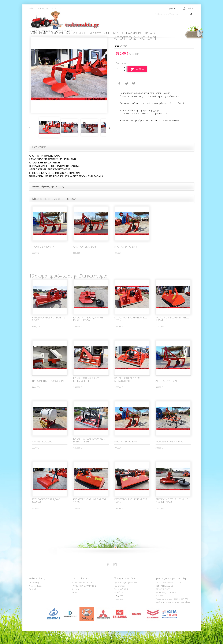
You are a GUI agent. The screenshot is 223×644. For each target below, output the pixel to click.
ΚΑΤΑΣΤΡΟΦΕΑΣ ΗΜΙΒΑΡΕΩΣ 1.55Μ (90, 514)
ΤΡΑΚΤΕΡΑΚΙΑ (38, 33)
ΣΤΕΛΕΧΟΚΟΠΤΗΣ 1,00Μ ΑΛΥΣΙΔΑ (46, 514)
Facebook (108, 577)
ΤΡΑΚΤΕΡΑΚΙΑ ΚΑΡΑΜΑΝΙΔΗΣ (84, 599)
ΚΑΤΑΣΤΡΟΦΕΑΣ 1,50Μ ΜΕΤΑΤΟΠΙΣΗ (127, 392)
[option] (69, 88)
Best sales (34, 602)
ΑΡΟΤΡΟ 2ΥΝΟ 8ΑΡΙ (126, 259)
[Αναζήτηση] (174, 14)
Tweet (126, 97)
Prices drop (34, 595)
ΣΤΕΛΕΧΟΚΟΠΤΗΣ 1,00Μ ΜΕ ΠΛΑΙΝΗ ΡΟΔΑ (172, 514)
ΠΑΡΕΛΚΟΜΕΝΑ (60, 33)
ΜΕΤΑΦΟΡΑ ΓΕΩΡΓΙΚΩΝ (82, 595)
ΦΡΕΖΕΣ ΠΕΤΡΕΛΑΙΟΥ (87, 33)
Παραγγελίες (119, 599)
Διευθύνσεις (119, 605)
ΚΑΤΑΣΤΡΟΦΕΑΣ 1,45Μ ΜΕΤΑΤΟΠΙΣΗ (86, 392)
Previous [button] (28, 140)
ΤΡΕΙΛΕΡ (150, 33)
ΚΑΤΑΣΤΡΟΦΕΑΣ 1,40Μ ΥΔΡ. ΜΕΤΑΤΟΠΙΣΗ (89, 453)
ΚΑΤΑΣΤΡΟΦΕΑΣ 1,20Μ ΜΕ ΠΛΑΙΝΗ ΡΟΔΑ (88, 332)
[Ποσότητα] (120, 82)
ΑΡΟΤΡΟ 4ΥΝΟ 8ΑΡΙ (84, 259)
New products (35, 599)
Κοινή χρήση (119, 97)
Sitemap (75, 602)
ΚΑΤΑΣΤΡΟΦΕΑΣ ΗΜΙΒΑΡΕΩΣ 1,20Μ (131, 332)
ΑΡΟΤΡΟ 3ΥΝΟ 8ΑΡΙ (43, 259)
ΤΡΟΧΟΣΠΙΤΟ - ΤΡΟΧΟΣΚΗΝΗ (49, 394)
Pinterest (134, 97)
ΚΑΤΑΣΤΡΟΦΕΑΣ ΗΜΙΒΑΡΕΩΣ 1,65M (131, 514)
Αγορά (137, 82)
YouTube (115, 577)
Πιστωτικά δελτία (121, 602)
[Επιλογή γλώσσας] (171, 8)
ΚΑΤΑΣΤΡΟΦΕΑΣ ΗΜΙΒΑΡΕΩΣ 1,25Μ (172, 332)
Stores (74, 605)
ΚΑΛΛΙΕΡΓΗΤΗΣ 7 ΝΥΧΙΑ (169, 454)
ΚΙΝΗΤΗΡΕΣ (111, 33)
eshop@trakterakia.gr (181, 615)
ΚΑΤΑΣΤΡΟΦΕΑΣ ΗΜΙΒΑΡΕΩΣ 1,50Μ (48, 332)
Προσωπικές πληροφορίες (125, 595)
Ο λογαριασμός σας (126, 591)
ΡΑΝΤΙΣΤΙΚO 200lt (42, 454)
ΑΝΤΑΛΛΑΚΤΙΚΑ (132, 33)
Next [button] (109, 140)
